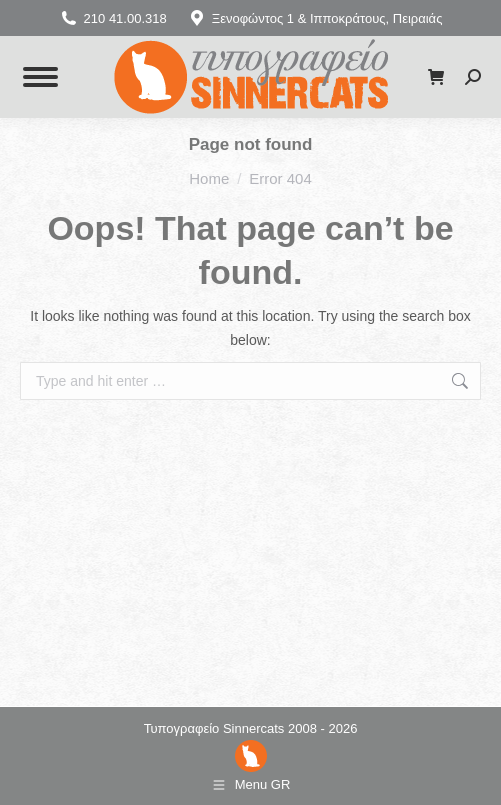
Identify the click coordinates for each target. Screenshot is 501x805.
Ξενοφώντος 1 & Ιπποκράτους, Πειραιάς (315, 18)
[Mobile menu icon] (40, 77)
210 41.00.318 (113, 18)
